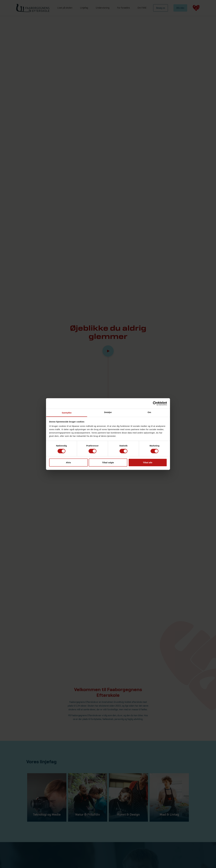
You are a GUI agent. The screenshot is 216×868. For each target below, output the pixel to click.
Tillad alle (148, 462)
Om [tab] (149, 412)
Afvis (68, 462)
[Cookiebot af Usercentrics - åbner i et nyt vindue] (155, 403)
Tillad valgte (108, 462)
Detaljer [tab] (108, 412)
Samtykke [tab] (67, 413)
